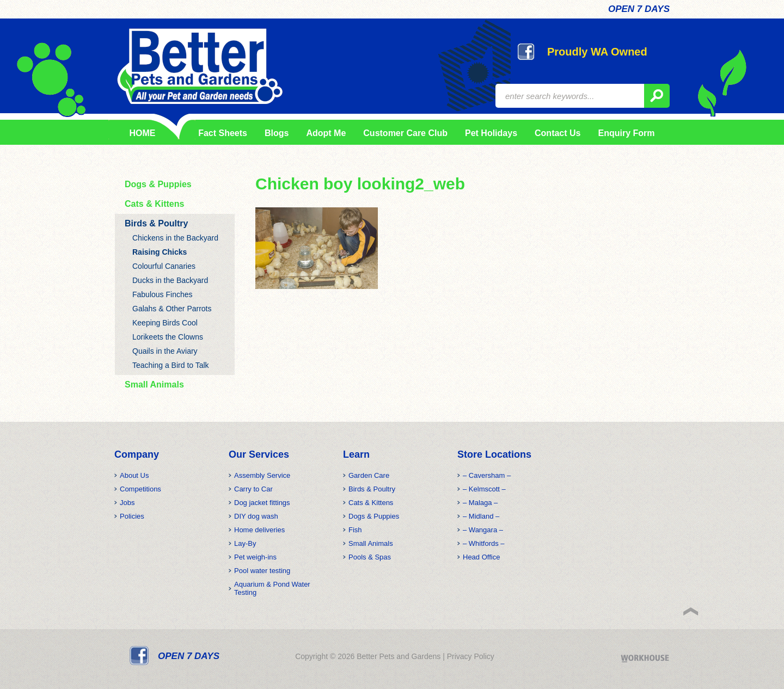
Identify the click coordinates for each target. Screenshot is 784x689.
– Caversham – (487, 475)
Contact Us (558, 133)
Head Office (481, 557)
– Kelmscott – (484, 489)
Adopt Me (326, 133)
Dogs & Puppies (158, 184)
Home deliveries (259, 530)
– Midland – (481, 516)
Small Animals (154, 385)
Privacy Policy (471, 656)
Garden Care (369, 475)
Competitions (140, 489)
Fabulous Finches (163, 294)
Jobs (127, 503)
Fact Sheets (221, 133)
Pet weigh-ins (255, 557)
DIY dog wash (256, 516)
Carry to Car (253, 489)
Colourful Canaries (164, 266)
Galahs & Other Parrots (172, 309)
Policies (132, 516)
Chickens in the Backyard (175, 238)
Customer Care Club (405, 133)
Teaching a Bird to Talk (171, 365)
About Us (134, 475)
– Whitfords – (484, 543)
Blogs (277, 133)
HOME (143, 133)
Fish (355, 530)
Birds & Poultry (156, 223)
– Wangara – (483, 530)
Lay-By (245, 543)
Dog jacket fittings (262, 503)
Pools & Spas (370, 557)
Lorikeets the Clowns (168, 337)
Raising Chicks (160, 252)
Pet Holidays (491, 133)
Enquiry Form (626, 133)
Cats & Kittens (154, 204)
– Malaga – (480, 503)
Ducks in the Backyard (170, 280)
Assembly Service (262, 475)
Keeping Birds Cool (165, 323)
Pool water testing (262, 571)
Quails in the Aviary (165, 351)
